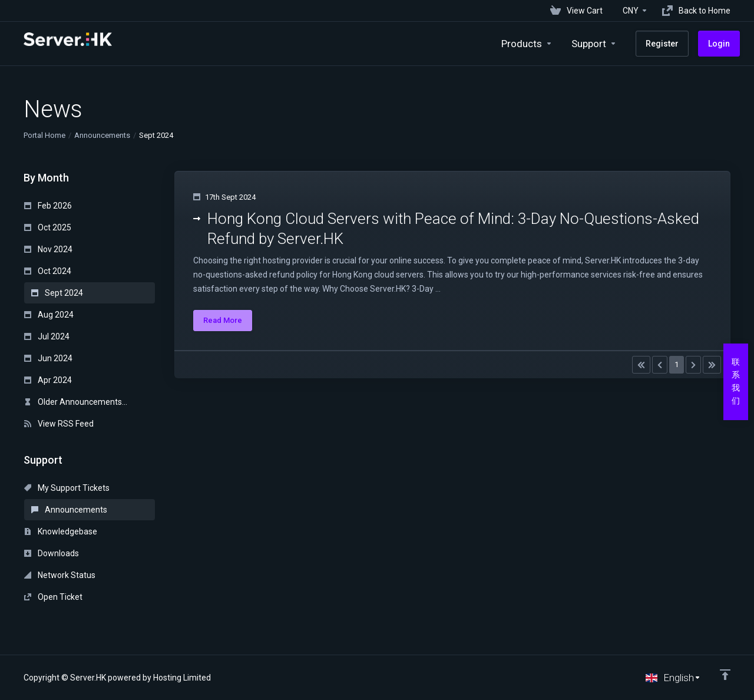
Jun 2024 (48, 358)
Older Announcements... (76, 402)
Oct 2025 (48, 227)
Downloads (52, 553)
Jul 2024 (47, 336)
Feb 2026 (48, 206)
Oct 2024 (48, 271)
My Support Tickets (67, 488)
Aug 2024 (49, 315)
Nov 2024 (48, 249)
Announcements (102, 135)
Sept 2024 (57, 293)
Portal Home (44, 135)
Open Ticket (53, 597)
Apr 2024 (48, 380)
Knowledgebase (61, 531)
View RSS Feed (59, 424)
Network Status (60, 575)
